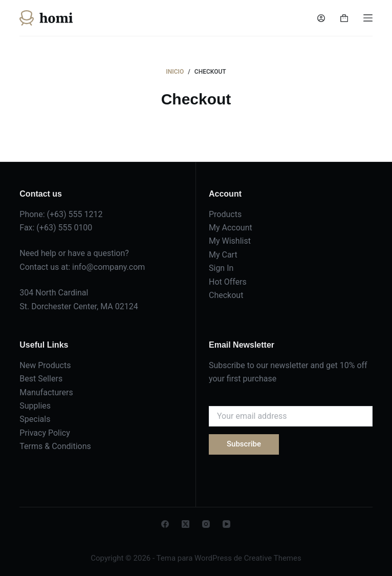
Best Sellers (41, 379)
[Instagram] (206, 524)
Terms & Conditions (55, 446)
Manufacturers (46, 392)
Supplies (35, 406)
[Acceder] (321, 18)
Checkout (226, 295)
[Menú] (368, 18)
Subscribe (244, 444)
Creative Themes (273, 558)
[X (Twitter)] (186, 524)
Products (225, 214)
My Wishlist (230, 241)
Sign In (221, 268)
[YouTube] (226, 524)
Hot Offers (228, 282)
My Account (231, 228)
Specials (35, 419)
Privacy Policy (45, 433)
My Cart (223, 255)
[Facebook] (165, 524)
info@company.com (108, 267)
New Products (45, 365)
